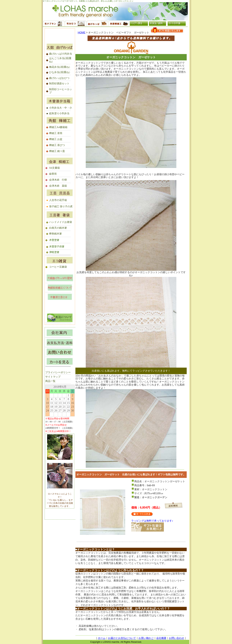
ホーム (102, 638)
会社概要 (161, 638)
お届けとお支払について (122, 638)
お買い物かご (146, 638)
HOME (82, 32)
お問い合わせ (177, 638)
